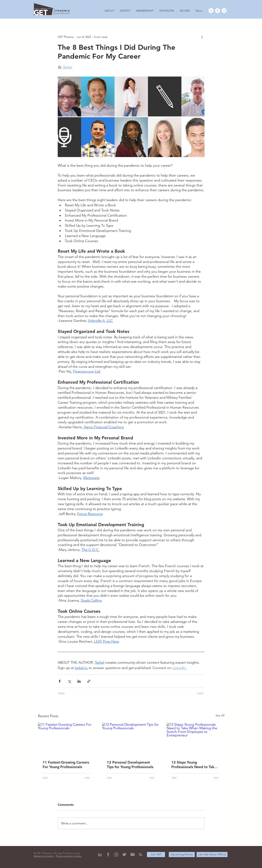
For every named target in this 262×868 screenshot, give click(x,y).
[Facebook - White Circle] (217, 11)
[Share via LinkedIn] (79, 681)
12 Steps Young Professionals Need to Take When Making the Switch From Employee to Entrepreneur (194, 765)
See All (220, 715)
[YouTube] (132, 855)
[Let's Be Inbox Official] (212, 855)
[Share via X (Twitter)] (69, 681)
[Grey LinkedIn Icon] (100, 855)
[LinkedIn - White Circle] (211, 11)
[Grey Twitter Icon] (124, 855)
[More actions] (202, 37)
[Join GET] (156, 855)
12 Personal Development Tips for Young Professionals (130, 765)
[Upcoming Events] (182, 855)
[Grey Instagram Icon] (116, 855)
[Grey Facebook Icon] (108, 855)
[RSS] (141, 855)
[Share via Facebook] (60, 681)
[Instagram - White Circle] (224, 11)
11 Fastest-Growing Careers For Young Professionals (66, 765)
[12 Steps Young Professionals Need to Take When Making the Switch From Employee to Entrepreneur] (195, 739)
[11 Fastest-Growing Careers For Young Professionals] (67, 739)
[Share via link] (89, 681)
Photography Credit (69, 856)
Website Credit (44, 856)
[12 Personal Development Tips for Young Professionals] (131, 739)
